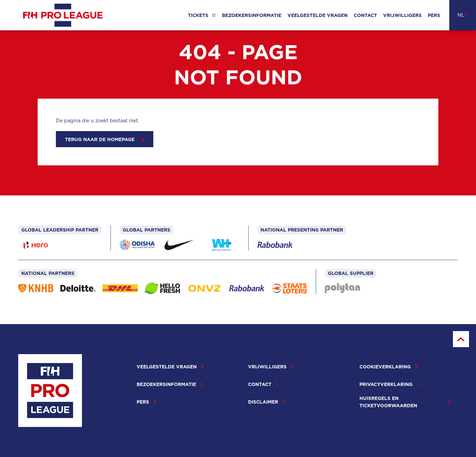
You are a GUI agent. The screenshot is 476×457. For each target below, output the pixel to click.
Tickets (198, 15)
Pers (434, 15)
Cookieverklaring (389, 367)
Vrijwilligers (402, 15)
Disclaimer (267, 402)
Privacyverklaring (389, 384)
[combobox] (463, 15)
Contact (365, 15)
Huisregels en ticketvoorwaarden (405, 402)
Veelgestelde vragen (318, 15)
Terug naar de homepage (105, 139)
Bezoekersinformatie (252, 15)
